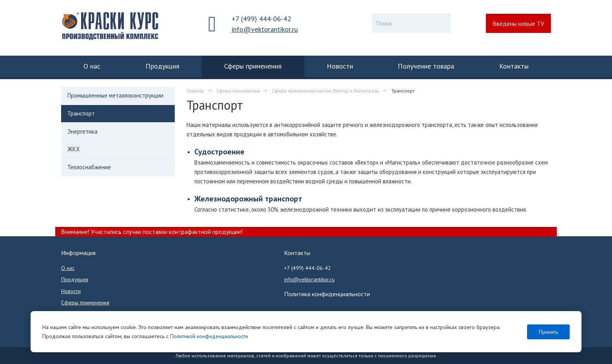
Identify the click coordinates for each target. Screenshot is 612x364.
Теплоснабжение (89, 167)
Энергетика (82, 131)
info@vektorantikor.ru (265, 29)
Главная (195, 91)
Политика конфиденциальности (327, 294)
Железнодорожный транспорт (248, 199)
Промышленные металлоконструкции (115, 95)
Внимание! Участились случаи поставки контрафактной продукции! (152, 232)
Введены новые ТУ (518, 24)
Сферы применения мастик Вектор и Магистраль (326, 91)
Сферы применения (238, 91)
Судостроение (219, 152)
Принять (548, 332)
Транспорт (81, 113)
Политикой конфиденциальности (209, 336)
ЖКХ (73, 149)
